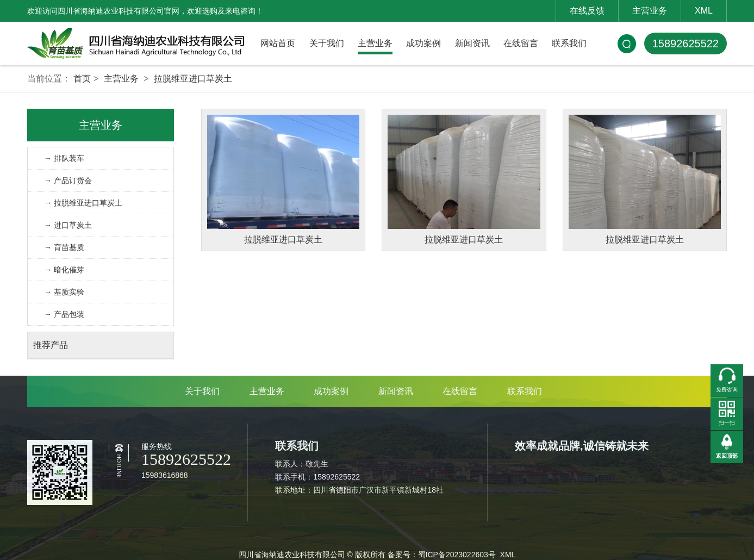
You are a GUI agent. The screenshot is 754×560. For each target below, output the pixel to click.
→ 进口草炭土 (68, 225)
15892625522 (686, 43)
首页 (82, 79)
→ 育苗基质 (64, 247)
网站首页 (278, 43)
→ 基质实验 (64, 292)
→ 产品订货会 (68, 181)
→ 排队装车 (64, 158)
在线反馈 (587, 11)
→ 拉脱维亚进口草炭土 (83, 203)
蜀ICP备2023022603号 (457, 555)
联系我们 (569, 43)
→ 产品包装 (64, 314)
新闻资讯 (472, 43)
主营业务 (650, 11)
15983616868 (165, 475)
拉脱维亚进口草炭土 (193, 79)
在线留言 (521, 43)
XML (704, 11)
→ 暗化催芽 (64, 270)
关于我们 (327, 43)
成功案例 (423, 43)
